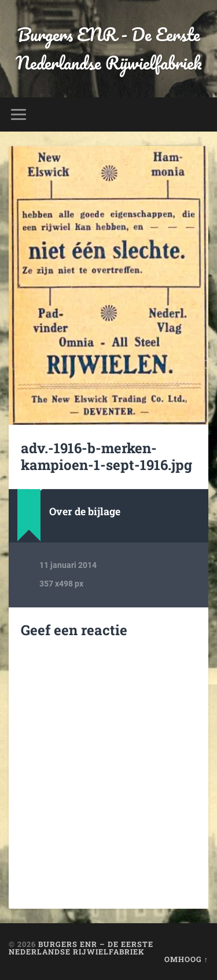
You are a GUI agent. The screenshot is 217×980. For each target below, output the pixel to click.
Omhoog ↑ (186, 959)
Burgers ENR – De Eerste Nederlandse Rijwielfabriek (81, 948)
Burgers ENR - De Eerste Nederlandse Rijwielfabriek (109, 49)
